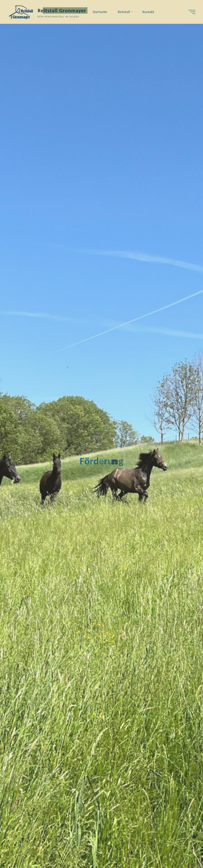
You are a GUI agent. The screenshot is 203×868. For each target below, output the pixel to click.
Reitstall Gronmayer (62, 11)
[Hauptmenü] (192, 12)
